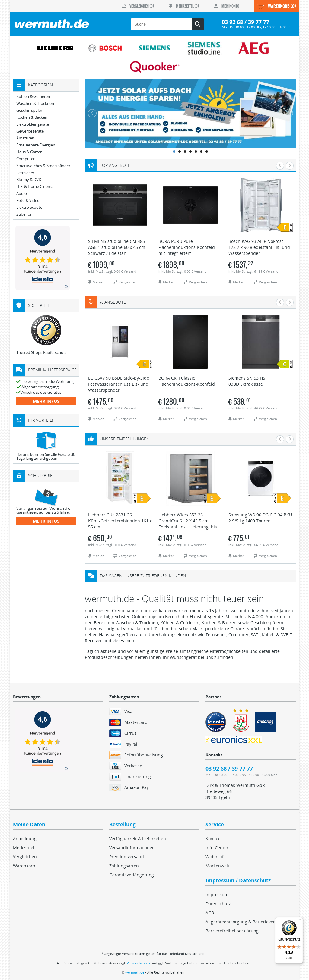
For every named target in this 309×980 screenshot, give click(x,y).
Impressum (217, 895)
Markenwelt (217, 866)
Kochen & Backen (32, 117)
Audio (22, 194)
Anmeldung (25, 839)
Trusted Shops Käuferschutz (41, 352)
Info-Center (217, 848)
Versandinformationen (132, 848)
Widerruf (215, 857)
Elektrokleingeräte (33, 124)
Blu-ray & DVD (29, 180)
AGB (210, 913)
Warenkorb (24, 866)
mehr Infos (46, 401)
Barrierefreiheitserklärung (232, 931)
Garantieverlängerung (132, 875)
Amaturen (25, 138)
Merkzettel (24, 848)
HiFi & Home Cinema (35, 187)
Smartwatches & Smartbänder (43, 166)
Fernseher (25, 173)
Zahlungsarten (124, 866)
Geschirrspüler (29, 110)
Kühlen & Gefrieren (33, 97)
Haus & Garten (29, 152)
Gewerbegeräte (30, 131)
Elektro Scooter (30, 207)
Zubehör (24, 214)
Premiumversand (127, 857)
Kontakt (213, 839)
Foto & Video (28, 200)
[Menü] (299, 921)
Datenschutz (218, 904)
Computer (25, 159)
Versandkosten (138, 963)
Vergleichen (25, 857)
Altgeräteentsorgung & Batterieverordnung (249, 922)
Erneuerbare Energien (36, 145)
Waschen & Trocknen (35, 103)
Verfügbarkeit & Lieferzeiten (138, 839)
